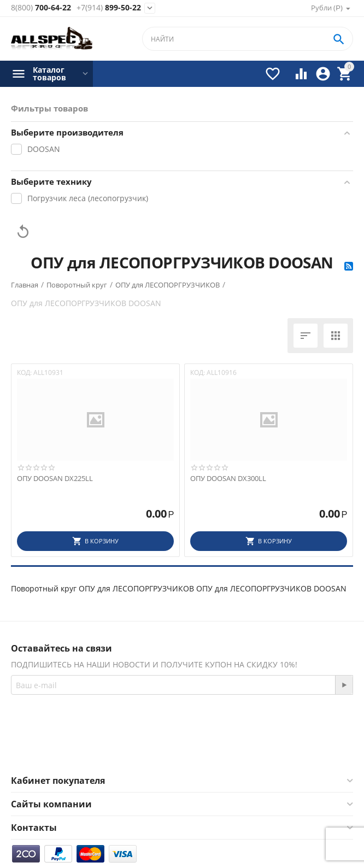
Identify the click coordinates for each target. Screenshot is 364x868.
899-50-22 (109, 8)
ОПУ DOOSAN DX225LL (55, 479)
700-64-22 (41, 8)
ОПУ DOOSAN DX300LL (228, 479)
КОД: (24, 373)
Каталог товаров (49, 74)
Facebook (155, 749)
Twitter (213, 749)
